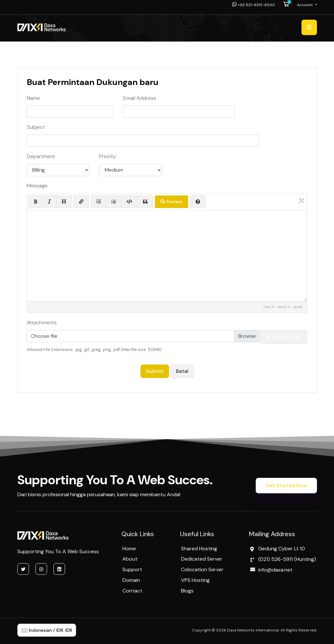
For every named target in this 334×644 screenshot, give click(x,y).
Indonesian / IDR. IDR (47, 630)
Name (33, 98)
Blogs (187, 591)
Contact (132, 591)
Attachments (42, 322)
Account (305, 5)
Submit (155, 371)
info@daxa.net (275, 570)
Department (41, 156)
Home (129, 549)
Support (132, 569)
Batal (182, 371)
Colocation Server (202, 569)
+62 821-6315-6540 (254, 5)
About (130, 559)
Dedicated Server (202, 559)
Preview (172, 202)
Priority (108, 156)
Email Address (140, 98)
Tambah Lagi (283, 337)
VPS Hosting (195, 580)
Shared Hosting (199, 549)
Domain (131, 580)
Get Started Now (286, 485)
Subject (36, 127)
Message (37, 186)
